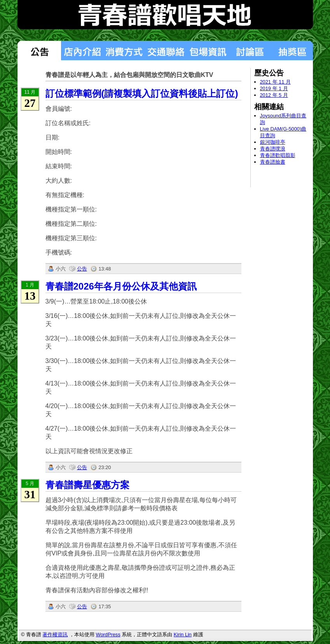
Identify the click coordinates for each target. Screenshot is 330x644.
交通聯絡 (166, 51)
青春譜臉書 (273, 162)
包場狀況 (208, 51)
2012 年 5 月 (274, 95)
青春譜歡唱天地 (165, 15)
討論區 (250, 51)
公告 (82, 269)
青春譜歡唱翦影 (278, 155)
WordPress (108, 634)
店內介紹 (82, 51)
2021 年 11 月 (275, 82)
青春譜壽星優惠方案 (87, 485)
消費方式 (124, 51)
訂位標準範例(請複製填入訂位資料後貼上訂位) (142, 93)
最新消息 (39, 51)
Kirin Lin (183, 634)
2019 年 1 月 (274, 88)
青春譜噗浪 (273, 149)
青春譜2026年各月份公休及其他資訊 (121, 286)
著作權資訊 (55, 634)
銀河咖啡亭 (273, 142)
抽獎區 (292, 51)
